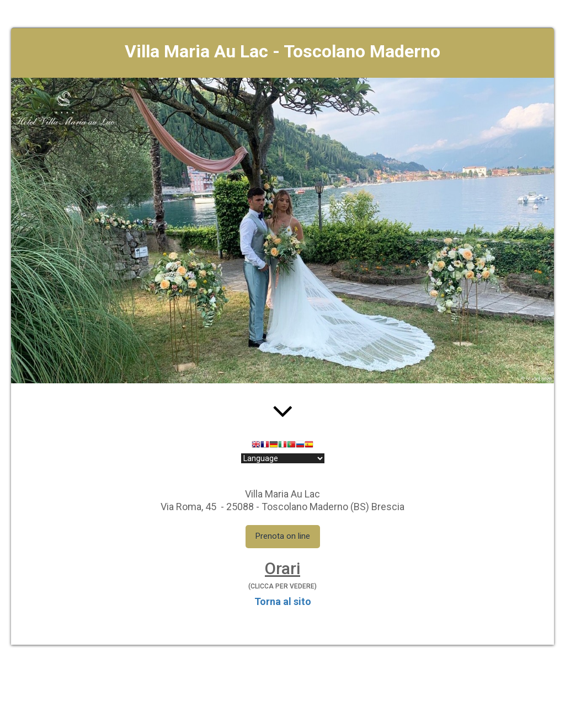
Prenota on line (283, 536)
